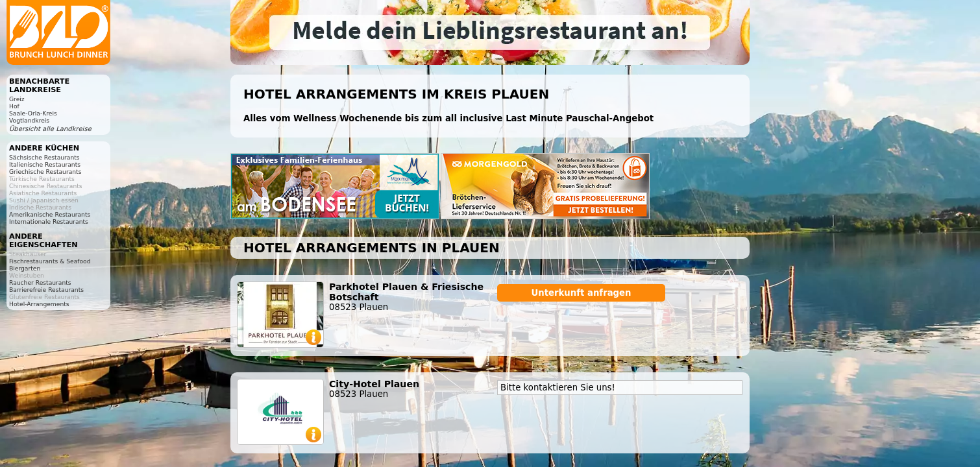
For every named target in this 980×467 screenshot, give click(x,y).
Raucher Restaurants (40, 282)
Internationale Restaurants (49, 222)
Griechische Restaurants (45, 172)
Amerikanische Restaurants (50, 214)
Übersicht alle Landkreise (50, 129)
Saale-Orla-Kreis (33, 113)
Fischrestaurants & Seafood (50, 261)
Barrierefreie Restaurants (46, 290)
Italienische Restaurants (45, 164)
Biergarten (25, 268)
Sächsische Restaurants (44, 157)
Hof (14, 106)
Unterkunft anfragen (581, 293)
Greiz (17, 99)
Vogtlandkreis (29, 120)
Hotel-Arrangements (39, 304)
